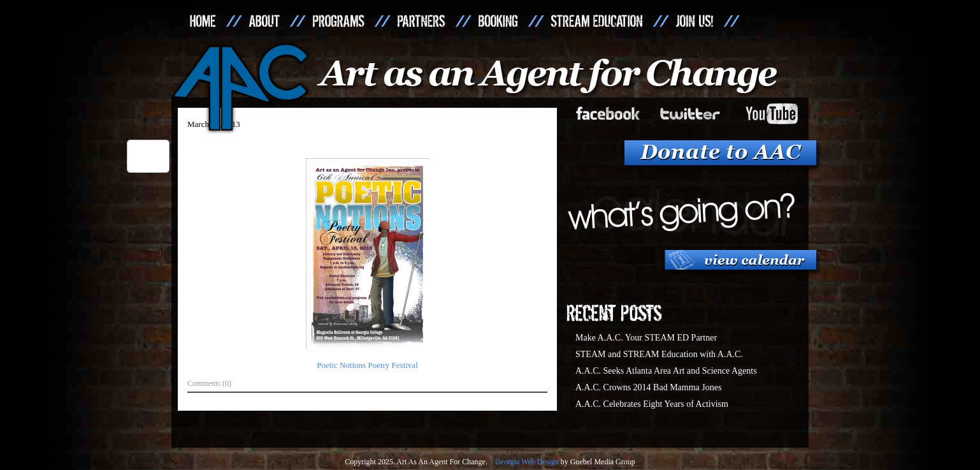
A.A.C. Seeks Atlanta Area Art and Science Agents (666, 371)
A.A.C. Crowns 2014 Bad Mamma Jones (648, 387)
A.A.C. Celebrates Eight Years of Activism (652, 404)
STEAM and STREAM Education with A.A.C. (659, 354)
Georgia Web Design (527, 462)
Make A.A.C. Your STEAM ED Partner (646, 338)
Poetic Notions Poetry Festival (367, 365)
